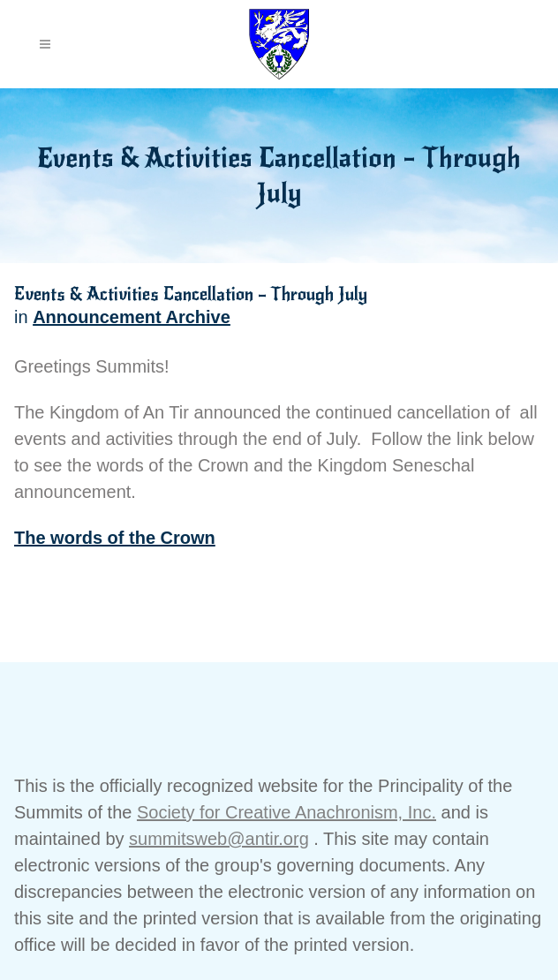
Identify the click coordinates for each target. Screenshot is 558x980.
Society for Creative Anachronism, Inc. (287, 812)
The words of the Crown (115, 538)
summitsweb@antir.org (219, 839)
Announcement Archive (132, 317)
